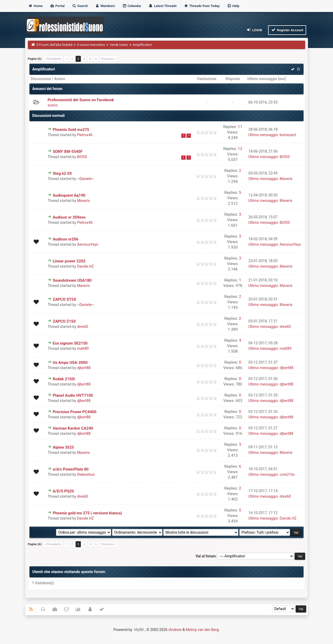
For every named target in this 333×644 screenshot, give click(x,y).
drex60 (83, 327)
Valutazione (207, 79)
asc (282, 79)
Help (233, 6)
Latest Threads (163, 6)
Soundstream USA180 (72, 280)
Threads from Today (202, 6)
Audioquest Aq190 (69, 195)
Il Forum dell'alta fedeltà (55, 45)
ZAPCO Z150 (64, 321)
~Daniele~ (85, 179)
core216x (287, 474)
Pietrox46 (85, 135)
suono (53, 105)
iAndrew (175, 630)
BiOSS (82, 157)
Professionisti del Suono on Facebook (81, 100)
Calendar (132, 6)
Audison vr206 (65, 239)
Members (105, 6)
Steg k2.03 (62, 173)
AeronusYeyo (88, 244)
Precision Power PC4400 (74, 412)
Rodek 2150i (64, 379)
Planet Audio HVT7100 (73, 395)
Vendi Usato (119, 45)
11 (240, 127)
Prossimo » (108, 59)
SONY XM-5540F (68, 152)
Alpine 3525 (63, 447)
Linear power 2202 (69, 261)
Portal (57, 6)
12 (240, 149)
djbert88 (84, 368)
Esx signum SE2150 (70, 343)
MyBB (139, 630)
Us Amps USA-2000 (70, 363)
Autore (59, 79)
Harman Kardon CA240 (73, 428)
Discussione (41, 79)
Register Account (287, 30)
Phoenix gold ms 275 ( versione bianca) (87, 513)
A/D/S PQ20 (63, 491)
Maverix (286, 179)
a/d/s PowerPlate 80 (71, 469)
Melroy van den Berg (202, 630)
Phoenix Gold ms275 (71, 130)
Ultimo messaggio (262, 79)
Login (254, 30)
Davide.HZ (85, 266)
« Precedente (53, 59)
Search (80, 6)
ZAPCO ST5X (64, 299)
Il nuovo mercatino (91, 45)
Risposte (233, 79)
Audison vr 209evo (69, 217)
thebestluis (86, 474)
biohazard (288, 135)
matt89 (83, 348)
